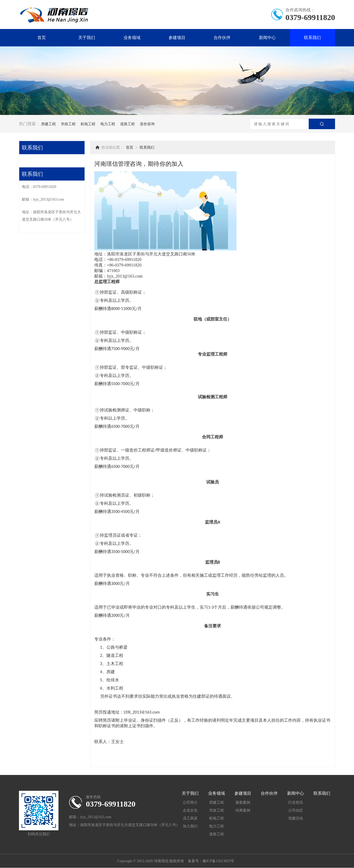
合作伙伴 (222, 38)
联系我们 (312, 38)
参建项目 (177, 38)
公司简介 (190, 802)
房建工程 (48, 124)
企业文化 (190, 810)
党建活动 (296, 818)
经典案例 (243, 810)
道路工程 (127, 124)
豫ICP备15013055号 (218, 861)
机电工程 (88, 124)
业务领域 (132, 38)
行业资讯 (296, 802)
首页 (42, 38)
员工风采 (190, 818)
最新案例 (243, 802)
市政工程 (68, 124)
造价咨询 (147, 124)
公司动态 (296, 810)
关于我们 (87, 38)
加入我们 (190, 826)
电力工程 (108, 124)
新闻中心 (267, 38)
